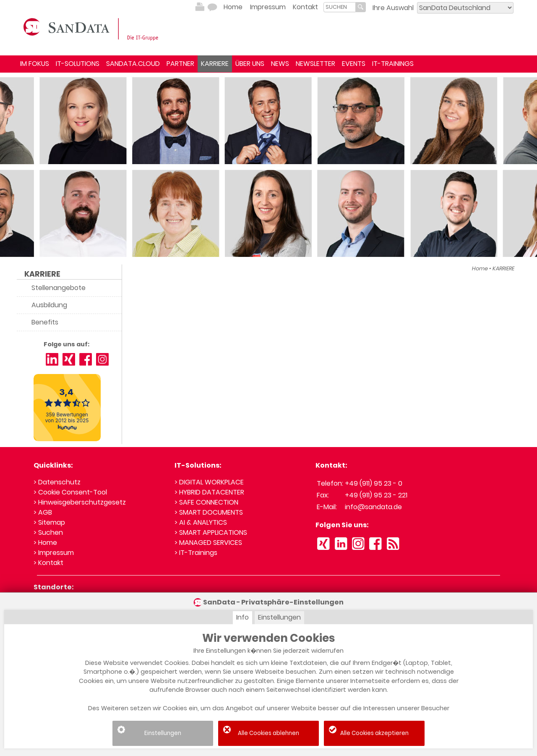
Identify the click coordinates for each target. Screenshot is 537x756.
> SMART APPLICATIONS (211, 532)
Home (233, 7)
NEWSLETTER (315, 64)
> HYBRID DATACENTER (209, 492)
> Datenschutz (57, 482)
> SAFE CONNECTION (206, 502)
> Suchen (48, 532)
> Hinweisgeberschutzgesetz (80, 502)
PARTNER (180, 64)
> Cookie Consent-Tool (70, 492)
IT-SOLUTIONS (78, 64)
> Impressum (54, 553)
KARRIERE (215, 64)
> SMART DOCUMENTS (209, 512)
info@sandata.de (373, 507)
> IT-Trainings (196, 553)
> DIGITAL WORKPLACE (209, 482)
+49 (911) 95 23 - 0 (374, 483)
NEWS (280, 64)
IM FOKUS (35, 64)
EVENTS (354, 64)
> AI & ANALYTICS (201, 522)
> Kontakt (48, 563)
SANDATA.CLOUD (133, 64)
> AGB (43, 512)
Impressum (268, 7)
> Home (45, 543)
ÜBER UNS (250, 64)
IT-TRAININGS (393, 64)
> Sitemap (49, 522)
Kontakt (305, 7)
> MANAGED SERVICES (208, 543)
